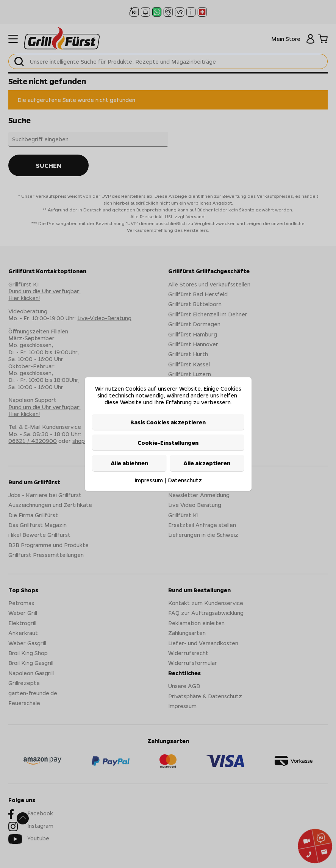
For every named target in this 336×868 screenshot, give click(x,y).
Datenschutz (185, 480)
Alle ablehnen (129, 463)
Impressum (149, 480)
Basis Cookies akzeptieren (168, 422)
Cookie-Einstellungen (168, 443)
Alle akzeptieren (207, 463)
